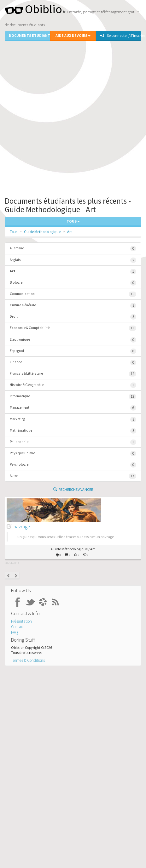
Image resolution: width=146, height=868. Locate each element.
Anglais (73, 260)
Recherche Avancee (73, 489)
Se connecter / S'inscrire (121, 35)
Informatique (73, 397)
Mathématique (73, 431)
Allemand (73, 249)
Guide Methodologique (42, 232)
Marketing (73, 420)
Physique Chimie (73, 454)
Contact (18, 627)
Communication (73, 294)
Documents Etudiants (29, 35)
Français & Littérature (73, 374)
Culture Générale (73, 306)
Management (73, 408)
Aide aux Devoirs (73, 35)
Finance (73, 363)
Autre (73, 476)
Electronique (73, 340)
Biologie (73, 283)
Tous (14, 232)
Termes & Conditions (28, 660)
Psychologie (73, 465)
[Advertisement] (73, 117)
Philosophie (73, 442)
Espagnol (73, 351)
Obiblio (33, 9)
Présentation (21, 621)
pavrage (22, 527)
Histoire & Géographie (73, 385)
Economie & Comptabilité (73, 328)
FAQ (15, 632)
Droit (73, 317)
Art (70, 232)
